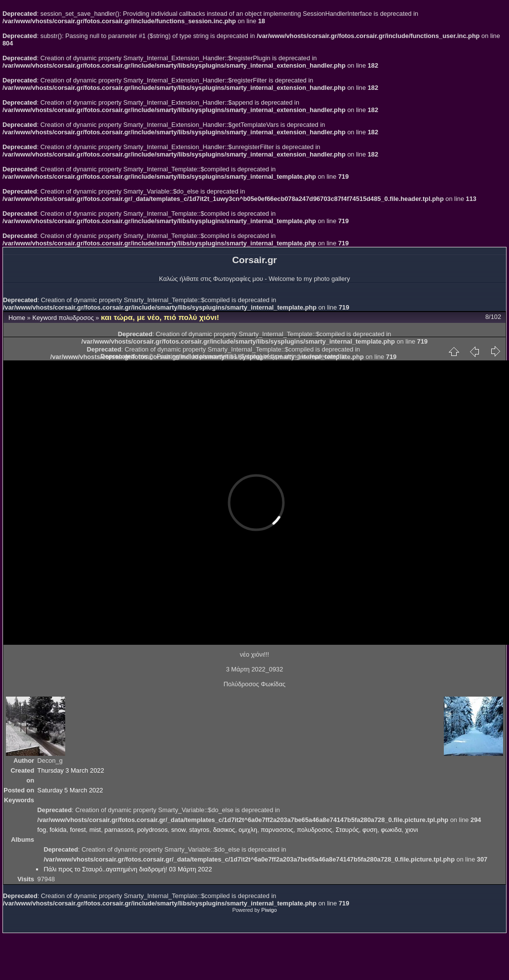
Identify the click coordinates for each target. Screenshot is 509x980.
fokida (58, 830)
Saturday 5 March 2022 (70, 790)
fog (42, 830)
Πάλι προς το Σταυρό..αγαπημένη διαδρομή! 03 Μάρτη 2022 (128, 869)
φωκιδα (392, 830)
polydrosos (153, 830)
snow (178, 830)
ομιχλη (248, 830)
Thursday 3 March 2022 (71, 770)
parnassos (119, 830)
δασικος (224, 830)
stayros (199, 830)
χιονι (412, 830)
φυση (370, 830)
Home (17, 318)
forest (78, 830)
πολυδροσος (76, 318)
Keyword (44, 318)
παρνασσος (277, 830)
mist (95, 830)
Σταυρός (347, 830)
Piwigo (269, 910)
